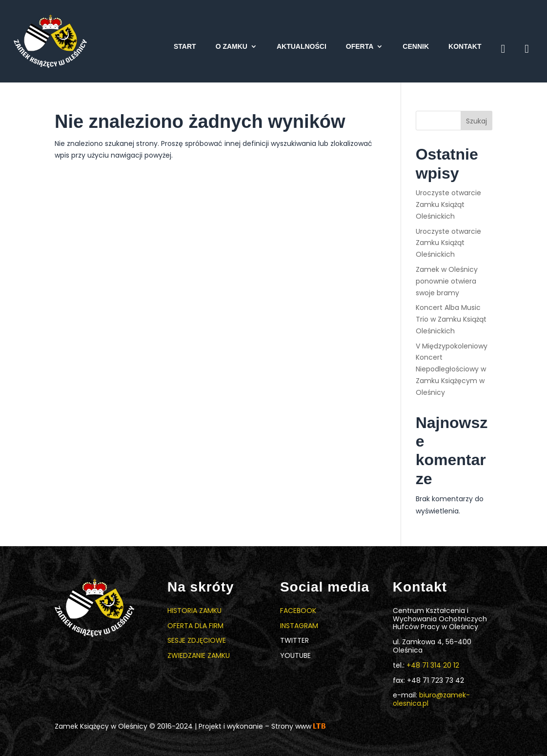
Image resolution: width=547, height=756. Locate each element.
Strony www (298, 726)
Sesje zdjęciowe (197, 640)
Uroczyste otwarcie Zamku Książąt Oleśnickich (448, 204)
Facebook (298, 611)
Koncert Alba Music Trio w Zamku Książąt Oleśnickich (451, 319)
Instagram (299, 626)
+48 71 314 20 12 (433, 665)
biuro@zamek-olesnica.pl (431, 699)
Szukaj (476, 121)
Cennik (416, 47)
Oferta (360, 47)
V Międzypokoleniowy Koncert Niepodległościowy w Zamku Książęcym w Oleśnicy (452, 369)
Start (185, 47)
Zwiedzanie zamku (199, 655)
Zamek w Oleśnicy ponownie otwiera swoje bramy (447, 281)
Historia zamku (194, 611)
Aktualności (302, 47)
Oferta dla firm (195, 626)
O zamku (232, 47)
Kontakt (465, 47)
